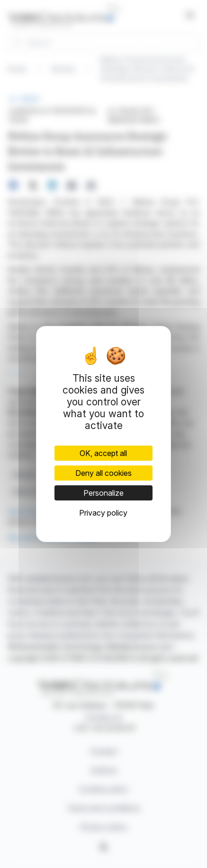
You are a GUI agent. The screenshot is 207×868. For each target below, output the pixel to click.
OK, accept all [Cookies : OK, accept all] (103, 453)
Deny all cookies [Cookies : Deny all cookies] (103, 473)
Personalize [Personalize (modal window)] (103, 493)
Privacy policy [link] (103, 513)
